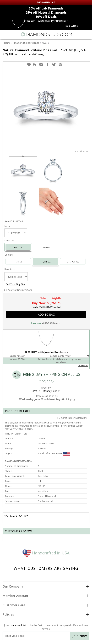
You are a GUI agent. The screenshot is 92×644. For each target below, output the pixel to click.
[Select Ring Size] (16, 277)
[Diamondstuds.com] (46, 35)
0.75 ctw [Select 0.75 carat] (18, 247)
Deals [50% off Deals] (46, 17)
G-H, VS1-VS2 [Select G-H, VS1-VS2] (73, 262)
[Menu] (4, 35)
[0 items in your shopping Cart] (88, 35)
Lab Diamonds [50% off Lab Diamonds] (46, 8)
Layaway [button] (36, 323)
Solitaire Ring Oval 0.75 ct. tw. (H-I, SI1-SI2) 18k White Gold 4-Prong (44, 52)
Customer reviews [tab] (19, 531)
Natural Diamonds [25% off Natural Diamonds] (46, 12)
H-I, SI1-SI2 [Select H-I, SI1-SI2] (46, 262)
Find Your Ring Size (15, 284)
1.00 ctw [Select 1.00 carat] (46, 247)
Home (7, 43)
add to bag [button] (46, 315)
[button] (29, 65)
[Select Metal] (16, 233)
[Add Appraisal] (6, 290)
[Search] (12, 34)
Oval (45, 43)
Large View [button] (81, 151)
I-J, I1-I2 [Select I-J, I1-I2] (18, 262)
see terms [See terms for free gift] (72, 26)
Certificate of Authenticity (72, 418)
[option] (23, 171)
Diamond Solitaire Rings (27, 43)
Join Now (80, 636)
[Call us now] (81, 34)
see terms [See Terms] (83, 365)
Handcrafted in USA (46, 553)
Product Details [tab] (18, 411)
